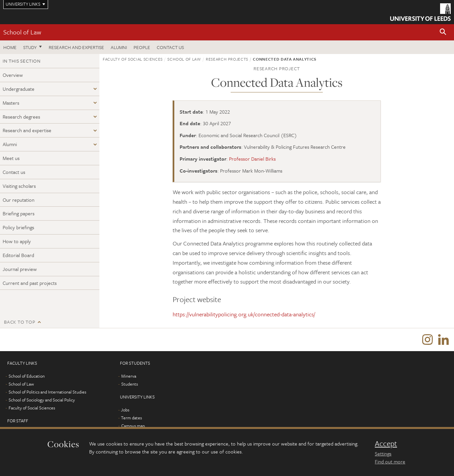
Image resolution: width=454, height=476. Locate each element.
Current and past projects (30, 283)
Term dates (131, 418)
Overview (13, 75)
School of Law (22, 32)
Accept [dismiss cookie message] (386, 444)
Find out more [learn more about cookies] (390, 461)
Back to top (20, 322)
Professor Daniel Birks (252, 159)
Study (30, 47)
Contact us (170, 47)
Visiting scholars (19, 186)
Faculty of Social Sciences (133, 59)
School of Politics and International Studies (47, 392)
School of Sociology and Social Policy (42, 400)
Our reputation (19, 200)
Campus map (133, 426)
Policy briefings (18, 227)
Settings (383, 453)
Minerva (129, 376)
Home (10, 47)
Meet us (11, 158)
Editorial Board (18, 255)
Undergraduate (19, 89)
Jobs (125, 410)
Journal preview (20, 269)
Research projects (227, 59)
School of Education (27, 376)
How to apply (17, 241)
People (142, 47)
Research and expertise (76, 47)
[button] (443, 32)
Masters (11, 103)
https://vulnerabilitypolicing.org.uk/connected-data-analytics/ (244, 314)
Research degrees (21, 117)
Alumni (119, 47)
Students (130, 384)
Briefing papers (19, 213)
